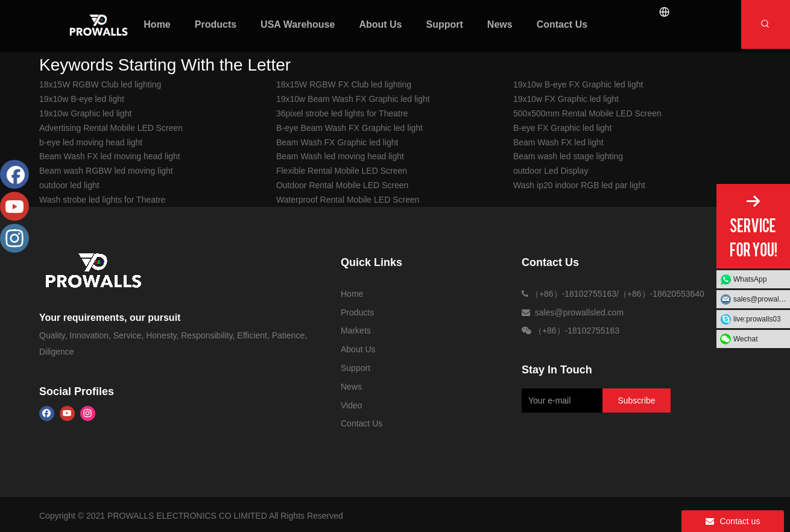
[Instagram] (88, 413)
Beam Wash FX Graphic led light (337, 142)
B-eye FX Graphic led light (562, 128)
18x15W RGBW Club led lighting (100, 84)
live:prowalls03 (757, 319)
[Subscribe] (636, 401)
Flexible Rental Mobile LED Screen (342, 171)
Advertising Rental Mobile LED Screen (111, 128)
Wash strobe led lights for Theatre (102, 200)
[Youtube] (67, 413)
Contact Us (362, 423)
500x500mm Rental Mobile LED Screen (587, 113)
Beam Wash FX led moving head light (110, 156)
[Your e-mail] (560, 401)
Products (357, 312)
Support (355, 368)
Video (352, 405)
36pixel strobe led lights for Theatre (342, 113)
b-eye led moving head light (91, 142)
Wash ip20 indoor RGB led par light (579, 185)
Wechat (745, 339)
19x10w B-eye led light (82, 99)
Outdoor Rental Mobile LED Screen (342, 185)
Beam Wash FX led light (558, 142)
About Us (358, 349)
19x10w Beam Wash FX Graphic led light (353, 99)
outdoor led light (69, 185)
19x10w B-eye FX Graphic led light (578, 84)
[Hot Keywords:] (766, 24)
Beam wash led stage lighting (568, 156)
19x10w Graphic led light (85, 113)
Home (352, 294)
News (351, 387)
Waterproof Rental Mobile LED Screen (348, 200)
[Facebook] (47, 413)
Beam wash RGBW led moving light (106, 171)
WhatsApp (750, 279)
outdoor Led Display (551, 171)
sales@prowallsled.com (762, 299)
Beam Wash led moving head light (340, 156)
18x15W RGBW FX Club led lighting (344, 84)
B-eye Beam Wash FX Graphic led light (349, 128)
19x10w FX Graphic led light (566, 99)
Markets (356, 331)
